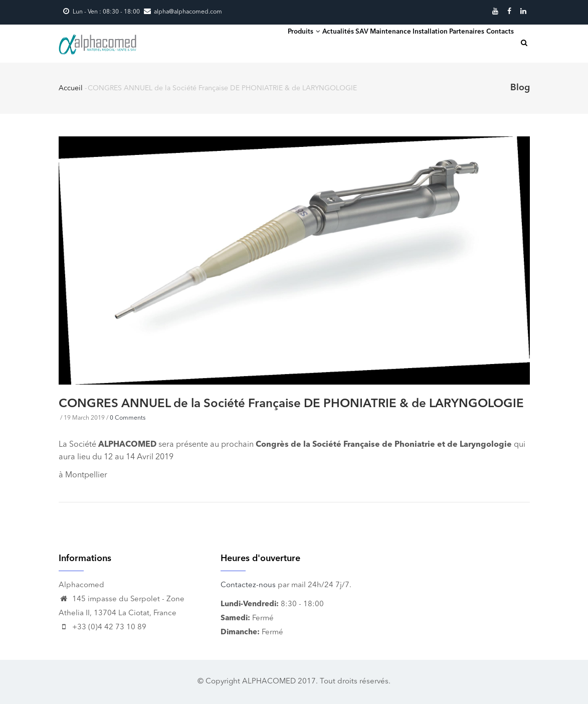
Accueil (71, 88)
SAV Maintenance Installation (370, 42)
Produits (245, 42)
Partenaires (450, 42)
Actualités (291, 42)
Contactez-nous (248, 585)
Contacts (495, 42)
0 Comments (128, 418)
